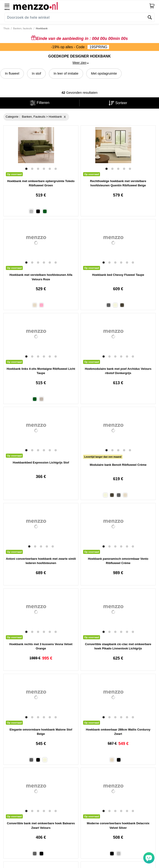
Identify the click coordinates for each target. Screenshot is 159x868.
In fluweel (12, 73)
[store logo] (81, 6)
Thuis (6, 28)
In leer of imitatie (66, 73)
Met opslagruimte (104, 73)
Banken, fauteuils (23, 28)
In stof (36, 73)
